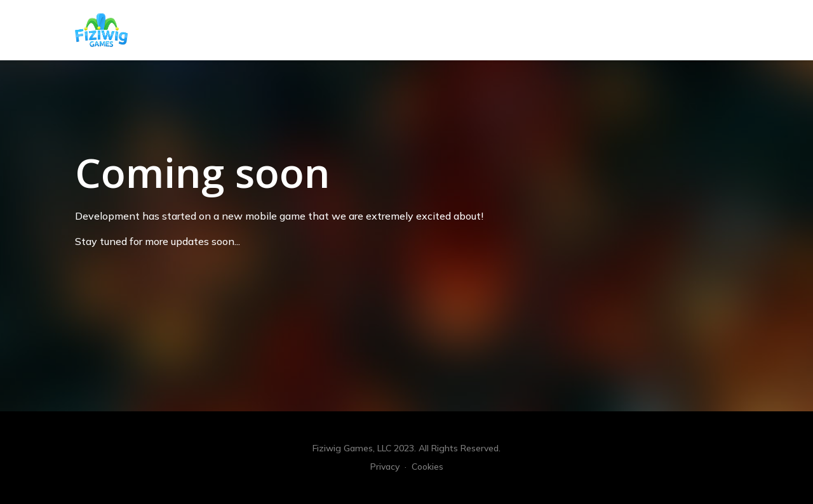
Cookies (427, 467)
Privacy (385, 467)
